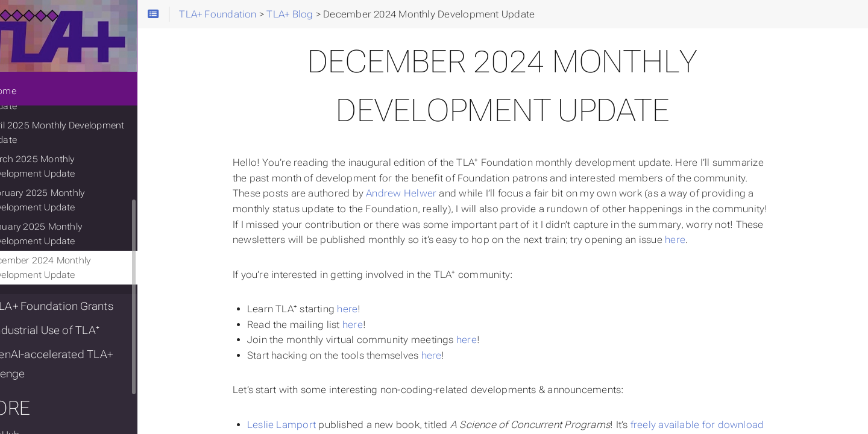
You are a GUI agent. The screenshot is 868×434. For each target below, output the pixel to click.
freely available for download (719, 425)
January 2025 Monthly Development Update (68, 238)
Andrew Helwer (423, 193)
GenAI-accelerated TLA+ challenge (78, 368)
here (697, 240)
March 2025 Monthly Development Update (93, 171)
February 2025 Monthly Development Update (69, 204)
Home (30, 95)
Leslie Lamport (303, 425)
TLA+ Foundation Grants (78, 310)
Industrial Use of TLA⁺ (71, 335)
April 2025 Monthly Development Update (89, 137)
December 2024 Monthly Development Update (72, 272)
